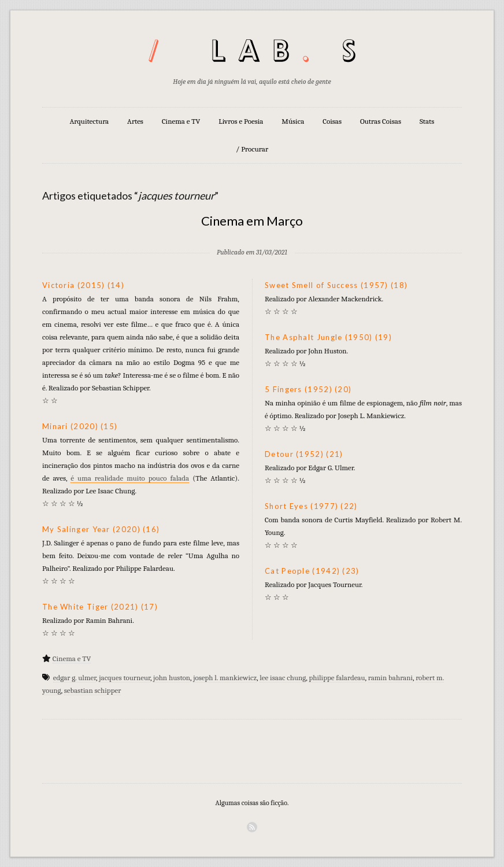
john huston (172, 678)
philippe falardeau (337, 678)
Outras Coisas (381, 121)
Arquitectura (90, 121)
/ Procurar (252, 149)
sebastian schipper (93, 690)
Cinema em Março (252, 221)
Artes (135, 121)
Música (293, 121)
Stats (427, 121)
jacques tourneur (125, 678)
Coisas (332, 121)
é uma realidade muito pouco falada (130, 478)
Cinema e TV (181, 121)
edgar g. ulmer (75, 678)
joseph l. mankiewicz (225, 678)
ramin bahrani (390, 678)
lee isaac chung (283, 678)
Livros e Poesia (241, 121)
